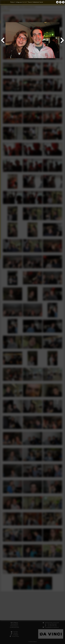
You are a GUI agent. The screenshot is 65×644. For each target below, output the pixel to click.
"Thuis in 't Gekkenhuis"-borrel (35, 2)
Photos (12, 2)
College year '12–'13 (21, 2)
